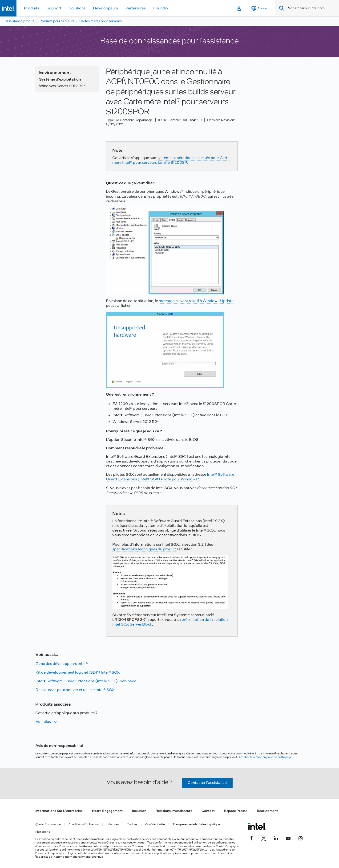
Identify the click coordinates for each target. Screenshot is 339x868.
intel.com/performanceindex (112, 846)
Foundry (161, 8)
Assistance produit (20, 21)
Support (54, 8)
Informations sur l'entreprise (59, 811)
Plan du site (43, 832)
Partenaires (136, 8)
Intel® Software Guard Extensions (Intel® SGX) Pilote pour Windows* (170, 477)
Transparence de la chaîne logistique (196, 825)
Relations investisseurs (174, 811)
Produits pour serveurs (57, 21)
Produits (32, 8)
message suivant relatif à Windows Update (196, 301)
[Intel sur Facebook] (251, 838)
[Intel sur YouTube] (288, 838)
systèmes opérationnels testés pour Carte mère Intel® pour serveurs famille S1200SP (171, 160)
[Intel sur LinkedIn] (276, 838)
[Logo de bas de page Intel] (257, 826)
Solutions (77, 8)
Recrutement (267, 811)
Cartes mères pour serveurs (101, 21)
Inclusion (139, 811)
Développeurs (105, 8)
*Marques (113, 825)
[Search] (281, 8)
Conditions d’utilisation (84, 825)
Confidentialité (155, 825)
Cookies (132, 825)
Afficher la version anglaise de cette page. (265, 757)
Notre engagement (107, 811)
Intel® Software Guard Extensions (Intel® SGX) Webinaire (86, 681)
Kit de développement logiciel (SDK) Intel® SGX (78, 672)
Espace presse (236, 811)
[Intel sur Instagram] (300, 838)
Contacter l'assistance (207, 783)
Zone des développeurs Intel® (62, 664)
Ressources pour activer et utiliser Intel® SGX (75, 690)
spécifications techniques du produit (144, 549)
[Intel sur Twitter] (264, 838)
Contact (208, 811)
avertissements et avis (187, 846)
